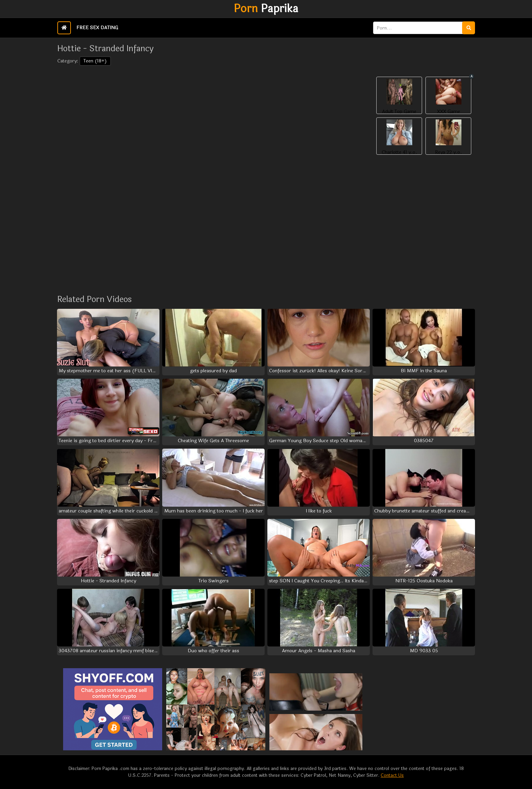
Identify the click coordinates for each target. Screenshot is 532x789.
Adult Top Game (399, 112)
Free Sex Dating (97, 28)
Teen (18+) (95, 61)
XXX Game (449, 112)
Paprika (266, 9)
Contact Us (392, 775)
